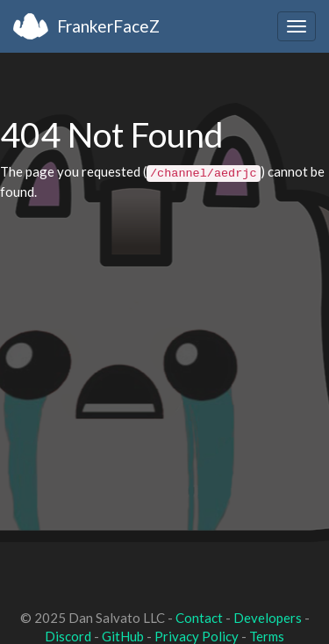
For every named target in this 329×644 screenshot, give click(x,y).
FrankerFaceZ (108, 26)
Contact (199, 618)
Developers (268, 618)
